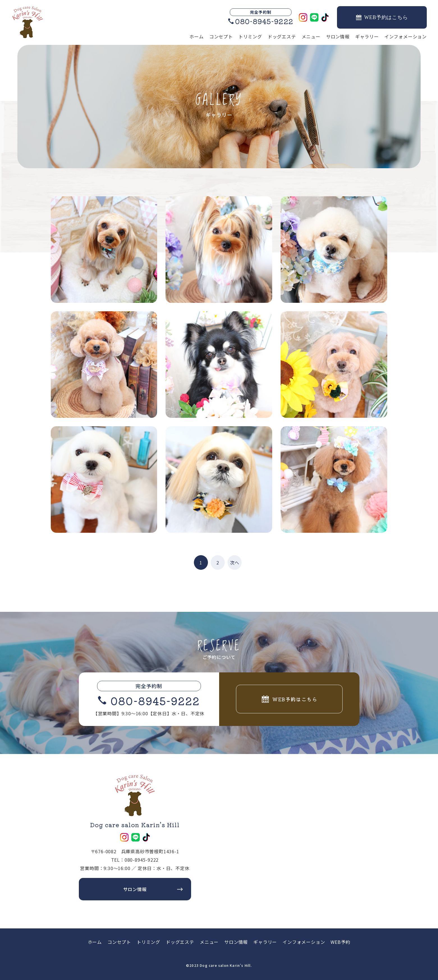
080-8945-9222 (155, 700)
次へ (235, 562)
